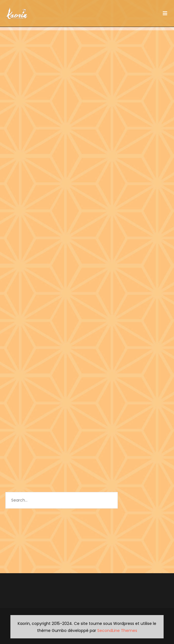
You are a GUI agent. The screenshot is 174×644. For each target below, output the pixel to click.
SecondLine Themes (117, 631)
